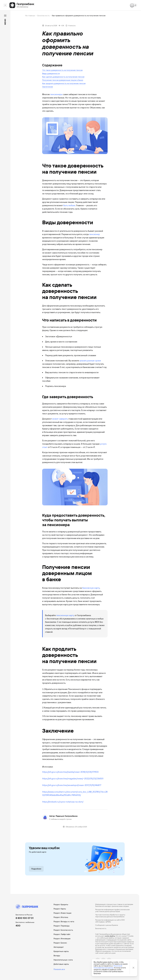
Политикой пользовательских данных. (108, 967)
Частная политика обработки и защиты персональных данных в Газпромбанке (110, 916)
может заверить (60, 419)
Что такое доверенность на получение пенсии (62, 70)
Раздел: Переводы (62, 926)
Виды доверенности (51, 74)
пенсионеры (56, 94)
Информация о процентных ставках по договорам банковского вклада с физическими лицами (114, 905)
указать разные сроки (90, 361)
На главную (30, 16)
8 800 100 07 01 (25, 918)
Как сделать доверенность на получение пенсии (63, 77)
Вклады (57, 956)
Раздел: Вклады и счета (64, 922)
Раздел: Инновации (62, 939)
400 (18, 926)
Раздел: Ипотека (61, 917)
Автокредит (59, 947)
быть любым (69, 205)
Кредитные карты (61, 951)
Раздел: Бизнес (60, 943)
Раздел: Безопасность (63, 930)
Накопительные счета (63, 960)
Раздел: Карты (60, 909)
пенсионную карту (65, 615)
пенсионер (94, 234)
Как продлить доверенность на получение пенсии (64, 83)
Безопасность (43, 16)
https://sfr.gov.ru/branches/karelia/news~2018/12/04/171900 (70, 772)
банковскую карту (91, 588)
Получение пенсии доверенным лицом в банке (63, 80)
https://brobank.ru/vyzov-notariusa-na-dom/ (63, 802)
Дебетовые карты (61, 964)
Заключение (48, 87)
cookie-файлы (110, 936)
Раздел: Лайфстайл (62, 934)
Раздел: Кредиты (61, 904)
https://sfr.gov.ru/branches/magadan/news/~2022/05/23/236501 (73, 779)
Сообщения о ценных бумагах (107, 925)
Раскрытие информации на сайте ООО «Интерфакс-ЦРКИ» (110, 921)
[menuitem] (5, 5)
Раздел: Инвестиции (62, 913)
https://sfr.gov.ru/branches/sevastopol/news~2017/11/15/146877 (72, 785)
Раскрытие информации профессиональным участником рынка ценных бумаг (112, 910)
